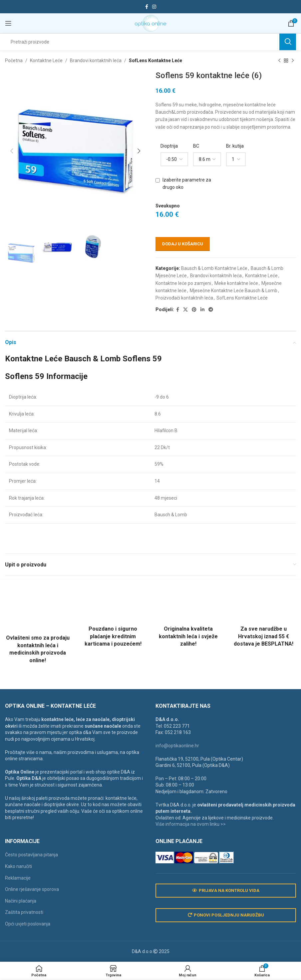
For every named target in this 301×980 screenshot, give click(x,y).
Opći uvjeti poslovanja (28, 924)
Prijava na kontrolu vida (226, 891)
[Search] (150, 42)
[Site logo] (150, 23)
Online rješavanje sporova (32, 889)
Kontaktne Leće (46, 61)
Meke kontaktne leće (236, 283)
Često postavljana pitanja (31, 855)
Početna (14, 61)
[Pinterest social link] (194, 310)
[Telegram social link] (211, 310)
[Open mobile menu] (8, 23)
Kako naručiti (18, 866)
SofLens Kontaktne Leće (155, 61)
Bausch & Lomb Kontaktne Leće (214, 268)
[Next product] (293, 61)
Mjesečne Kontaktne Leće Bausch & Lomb (234, 291)
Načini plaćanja (21, 901)
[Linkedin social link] (202, 310)
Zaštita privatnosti (24, 912)
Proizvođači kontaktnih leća (184, 298)
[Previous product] (279, 61)
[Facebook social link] (147, 7)
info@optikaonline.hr (177, 746)
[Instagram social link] (154, 7)
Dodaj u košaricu (183, 244)
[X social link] (185, 310)
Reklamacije (18, 878)
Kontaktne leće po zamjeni (183, 283)
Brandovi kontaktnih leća (96, 61)
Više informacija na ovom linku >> (191, 824)
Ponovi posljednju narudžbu (226, 915)
